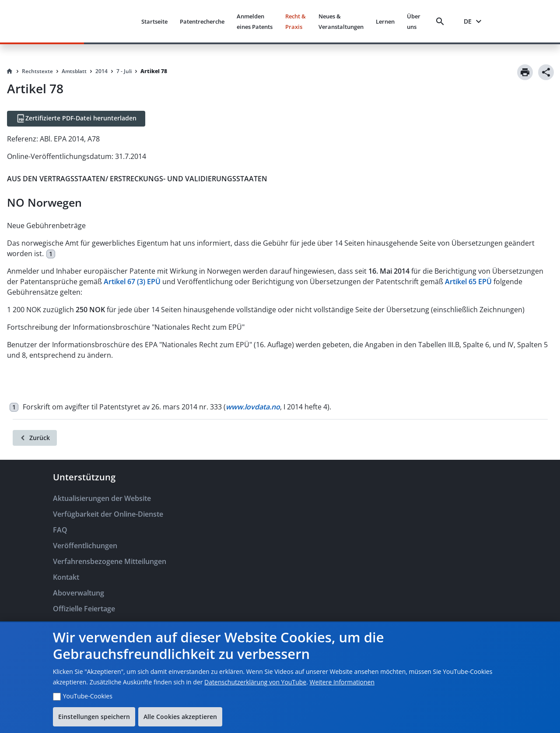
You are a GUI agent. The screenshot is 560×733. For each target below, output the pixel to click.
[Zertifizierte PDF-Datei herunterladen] (76, 119)
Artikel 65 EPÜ (468, 282)
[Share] (546, 72)
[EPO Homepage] (101, 21)
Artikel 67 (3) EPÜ (132, 282)
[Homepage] (10, 71)
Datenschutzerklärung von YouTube (255, 682)
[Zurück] (35, 438)
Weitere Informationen (342, 682)
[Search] (442, 21)
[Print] (525, 72)
